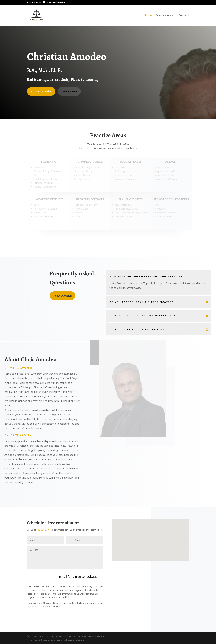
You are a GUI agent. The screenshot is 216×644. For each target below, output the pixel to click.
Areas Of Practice (41, 91)
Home (148, 16)
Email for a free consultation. (80, 577)
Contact (184, 16)
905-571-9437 (43, 530)
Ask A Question (63, 296)
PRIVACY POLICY (96, 636)
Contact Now (69, 91)
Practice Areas (165, 16)
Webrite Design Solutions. (71, 640)
